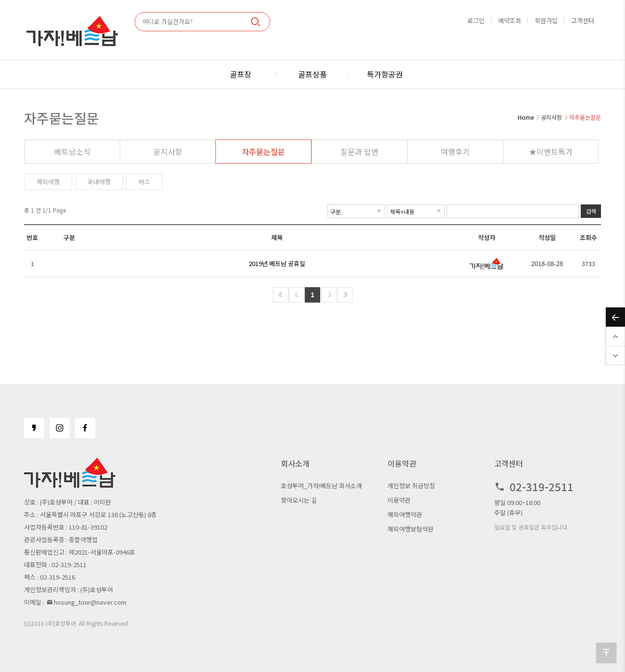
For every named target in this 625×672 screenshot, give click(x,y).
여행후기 (455, 152)
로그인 (476, 20)
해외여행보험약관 (411, 529)
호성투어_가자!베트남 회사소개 (321, 486)
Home (526, 117)
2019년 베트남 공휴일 (277, 263)
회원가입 (546, 20)
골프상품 (312, 74)
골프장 (241, 74)
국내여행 (99, 182)
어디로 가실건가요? (168, 21)
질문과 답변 (359, 152)
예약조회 (510, 20)
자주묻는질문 (263, 152)
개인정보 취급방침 (411, 486)
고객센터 (583, 20)
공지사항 (168, 152)
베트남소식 (72, 152)
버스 (144, 182)
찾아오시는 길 (299, 500)
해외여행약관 (405, 514)
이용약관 (399, 500)
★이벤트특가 (551, 152)
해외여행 (48, 182)
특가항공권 (385, 74)
